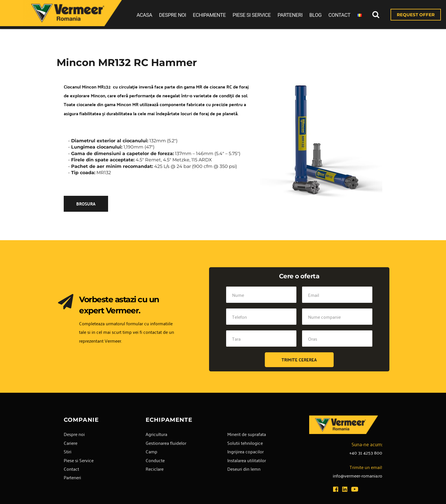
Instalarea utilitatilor (247, 460)
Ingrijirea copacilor (245, 451)
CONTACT (339, 15)
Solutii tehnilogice (245, 443)
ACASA (144, 15)
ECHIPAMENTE (209, 15)
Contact (71, 469)
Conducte (155, 460)
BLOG (316, 15)
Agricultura (156, 434)
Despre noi (74, 434)
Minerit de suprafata (247, 434)
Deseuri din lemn (244, 469)
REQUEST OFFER (416, 15)
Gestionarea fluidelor (166, 443)
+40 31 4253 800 (366, 452)
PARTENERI (290, 15)
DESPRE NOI (173, 15)
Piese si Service (79, 460)
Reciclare (155, 469)
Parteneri (72, 477)
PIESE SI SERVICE (252, 15)
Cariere (71, 443)
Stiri (68, 451)
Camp (151, 451)
